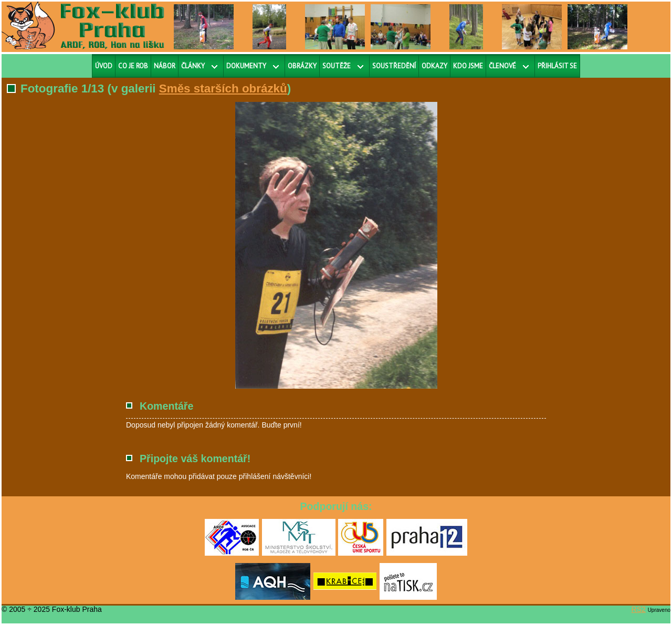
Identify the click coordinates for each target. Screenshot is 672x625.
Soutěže (337, 66)
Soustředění (394, 66)
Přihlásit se (557, 66)
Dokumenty (246, 66)
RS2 (639, 609)
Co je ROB (133, 66)
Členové (502, 66)
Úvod (104, 66)
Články (193, 66)
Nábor (165, 66)
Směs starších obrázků (223, 88)
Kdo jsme (468, 66)
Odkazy (434, 66)
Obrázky (302, 66)
